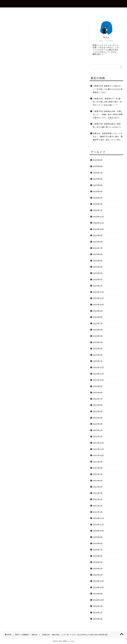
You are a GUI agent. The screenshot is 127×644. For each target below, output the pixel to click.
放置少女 (8, 20)
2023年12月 (98, 292)
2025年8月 (98, 166)
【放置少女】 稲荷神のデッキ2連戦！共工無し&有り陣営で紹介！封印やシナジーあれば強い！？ (107, 102)
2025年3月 (98, 198)
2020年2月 (98, 575)
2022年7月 (98, 399)
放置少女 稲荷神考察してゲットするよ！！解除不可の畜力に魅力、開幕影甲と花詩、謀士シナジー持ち (108, 137)
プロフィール (49, 10)
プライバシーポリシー (86, 10)
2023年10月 (98, 305)
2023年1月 (98, 361)
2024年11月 (98, 223)
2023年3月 (98, 349)
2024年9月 (98, 235)
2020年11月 (98, 525)
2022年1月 (98, 437)
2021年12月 (98, 443)
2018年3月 (98, 606)
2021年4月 (98, 493)
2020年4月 (98, 562)
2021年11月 (98, 449)
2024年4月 (98, 267)
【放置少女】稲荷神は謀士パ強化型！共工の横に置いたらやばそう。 (108, 126)
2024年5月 (98, 261)
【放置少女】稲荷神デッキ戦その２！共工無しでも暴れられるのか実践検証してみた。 (108, 89)
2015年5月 (98, 619)
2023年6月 (98, 330)
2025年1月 (98, 210)
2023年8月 (98, 317)
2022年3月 (98, 424)
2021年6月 (98, 481)
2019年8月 (98, 594)
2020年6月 (98, 556)
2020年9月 (98, 537)
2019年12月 (98, 581)
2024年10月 (98, 229)
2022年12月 (98, 367)
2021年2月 (98, 506)
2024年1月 (98, 286)
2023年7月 (98, 323)
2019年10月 (98, 587)
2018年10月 (98, 600)
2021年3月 (98, 499)
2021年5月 (98, 487)
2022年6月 (98, 405)
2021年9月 (98, 462)
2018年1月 (98, 613)
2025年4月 (98, 191)
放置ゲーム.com (63, 4)
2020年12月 (98, 518)
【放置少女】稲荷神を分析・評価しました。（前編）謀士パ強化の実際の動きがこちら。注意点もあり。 (108, 115)
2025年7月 (98, 173)
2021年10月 (98, 455)
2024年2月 (98, 280)
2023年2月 (98, 355)
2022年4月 (98, 418)
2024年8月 (98, 242)
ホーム (34, 10)
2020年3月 (98, 569)
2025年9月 (98, 160)
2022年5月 (98, 411)
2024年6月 (98, 254)
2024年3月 (98, 273)
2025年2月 (98, 204)
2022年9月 (98, 386)
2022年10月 (98, 380)
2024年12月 (98, 217)
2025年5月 (98, 185)
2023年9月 (98, 311)
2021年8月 (98, 468)
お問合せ (66, 10)
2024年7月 (98, 248)
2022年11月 (98, 374)
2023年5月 (98, 336)
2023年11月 (98, 298)
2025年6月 (98, 179)
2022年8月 (98, 393)
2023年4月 (98, 342)
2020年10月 (98, 531)
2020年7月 (98, 550)
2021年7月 (98, 474)
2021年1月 (98, 512)
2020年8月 (98, 543)
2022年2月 (98, 430)
